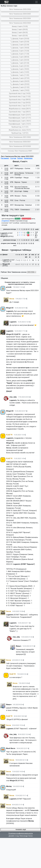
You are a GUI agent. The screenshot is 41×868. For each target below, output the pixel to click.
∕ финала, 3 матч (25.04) (20, 42)
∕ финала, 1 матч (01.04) (20, 63)
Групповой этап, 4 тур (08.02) (20, 100)
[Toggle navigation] (36, 2)
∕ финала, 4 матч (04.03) (20, 81)
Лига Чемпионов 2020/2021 (20, 142)
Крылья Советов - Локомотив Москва (22, 188)
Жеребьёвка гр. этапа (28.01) (20, 109)
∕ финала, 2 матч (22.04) (20, 45)
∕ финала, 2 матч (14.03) (20, 72)
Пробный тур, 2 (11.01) (20, 127)
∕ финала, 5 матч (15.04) (20, 51)
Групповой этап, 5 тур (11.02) (20, 96)
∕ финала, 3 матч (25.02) (20, 84)
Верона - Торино (21, 182)
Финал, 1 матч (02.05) (20, 36)
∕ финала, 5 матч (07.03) (20, 78)
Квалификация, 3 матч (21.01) (20, 118)
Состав (13, 158)
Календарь (28, 158)
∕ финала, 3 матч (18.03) (20, 69)
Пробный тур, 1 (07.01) (20, 133)
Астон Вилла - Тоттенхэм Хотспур (24, 174)
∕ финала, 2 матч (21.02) (20, 87)
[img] (24, 287)
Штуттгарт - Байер (21, 191)
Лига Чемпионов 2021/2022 (20, 137)
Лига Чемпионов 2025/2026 (20, 9)
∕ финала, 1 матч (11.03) (20, 75)
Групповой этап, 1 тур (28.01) (20, 112)
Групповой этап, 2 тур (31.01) (20, 106)
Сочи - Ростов (20, 200)
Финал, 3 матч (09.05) (20, 29)
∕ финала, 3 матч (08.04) (20, 57)
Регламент (5, 158)
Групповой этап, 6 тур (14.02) (20, 93)
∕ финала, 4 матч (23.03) (20, 66)
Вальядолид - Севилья (23, 205)
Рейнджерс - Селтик (22, 168)
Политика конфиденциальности (21, 833)
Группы (20, 158)
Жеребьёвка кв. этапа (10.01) (20, 130)
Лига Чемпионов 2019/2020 (20, 146)
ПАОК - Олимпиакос (22, 210)
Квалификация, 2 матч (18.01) (20, 121)
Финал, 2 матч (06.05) (20, 33)
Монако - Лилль (21, 196)
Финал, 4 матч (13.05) (20, 26)
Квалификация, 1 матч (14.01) (20, 124)
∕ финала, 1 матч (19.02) (20, 90)
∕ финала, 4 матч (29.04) (20, 39)
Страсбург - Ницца (21, 178)
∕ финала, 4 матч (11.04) (20, 54)
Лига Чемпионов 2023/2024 (20, 18)
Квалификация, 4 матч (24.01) (20, 115)
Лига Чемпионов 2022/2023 (20, 23)
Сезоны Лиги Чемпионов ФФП (20, 151)
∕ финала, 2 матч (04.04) (20, 60)
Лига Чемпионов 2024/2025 (20, 14)
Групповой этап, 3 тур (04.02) (20, 103)
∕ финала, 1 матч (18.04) (20, 48)
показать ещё (21, 829)
